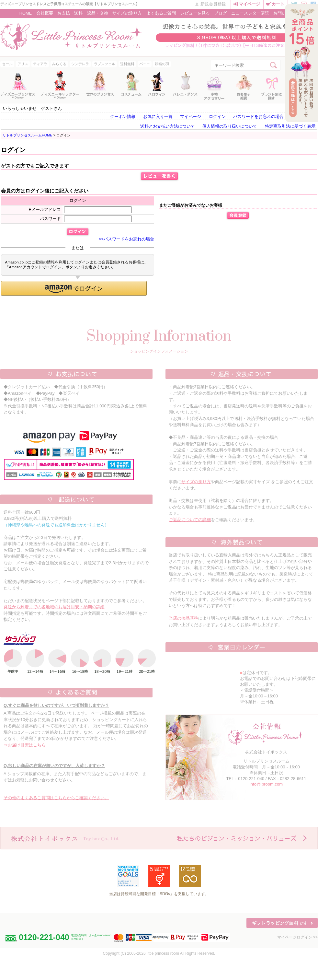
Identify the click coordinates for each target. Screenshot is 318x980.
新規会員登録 (213, 4)
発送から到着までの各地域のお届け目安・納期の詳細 (54, 607)
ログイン (217, 117)
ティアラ (40, 64)
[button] (74, 288)
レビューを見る (195, 13)
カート (278, 4)
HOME (26, 13)
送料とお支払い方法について (168, 126)
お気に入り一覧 (158, 117)
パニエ (145, 64)
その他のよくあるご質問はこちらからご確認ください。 (56, 798)
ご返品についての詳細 (190, 520)
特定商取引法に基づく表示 (290, 126)
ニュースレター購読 (250, 13)
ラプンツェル (105, 64)
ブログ (220, 13)
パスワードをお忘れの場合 (258, 117)
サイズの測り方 (127, 13)
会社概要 (45, 13)
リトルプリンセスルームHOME (28, 135)
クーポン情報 (123, 117)
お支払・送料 (70, 13)
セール (7, 64)
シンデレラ (80, 64)
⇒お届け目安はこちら (25, 745)
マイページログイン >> (297, 937)
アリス (23, 64)
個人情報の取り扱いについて (230, 126)
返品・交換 (98, 13)
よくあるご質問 (161, 13)
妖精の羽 (162, 64)
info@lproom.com (266, 784)
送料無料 (127, 64)
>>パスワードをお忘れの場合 (126, 239)
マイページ (250, 4)
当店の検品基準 (183, 618)
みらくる (59, 64)
